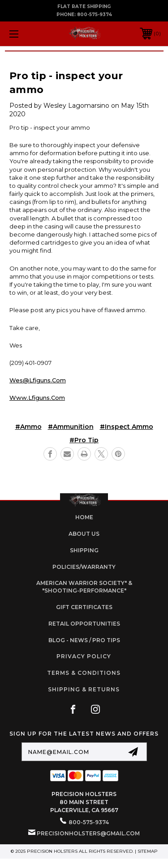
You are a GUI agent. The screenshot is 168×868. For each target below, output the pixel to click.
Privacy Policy (84, 656)
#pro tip (84, 440)
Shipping (84, 550)
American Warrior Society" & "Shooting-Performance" (84, 587)
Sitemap (148, 851)
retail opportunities (84, 624)
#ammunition (71, 427)
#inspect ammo (127, 427)
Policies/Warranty (84, 567)
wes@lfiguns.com (38, 380)
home (84, 517)
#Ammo (28, 427)
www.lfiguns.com (37, 398)
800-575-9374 (95, 15)
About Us (84, 534)
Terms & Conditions (84, 673)
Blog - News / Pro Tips (84, 640)
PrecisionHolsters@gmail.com (88, 833)
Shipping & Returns (84, 689)
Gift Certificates (84, 607)
